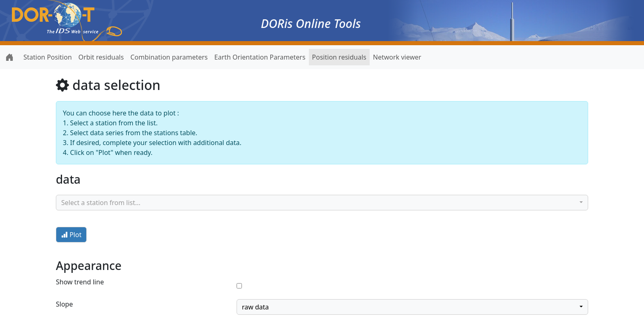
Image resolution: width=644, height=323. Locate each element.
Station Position (48, 57)
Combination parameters (169, 57)
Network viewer (397, 57)
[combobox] (322, 203)
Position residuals (339, 57)
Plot (71, 235)
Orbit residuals (101, 57)
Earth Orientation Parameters (260, 57)
